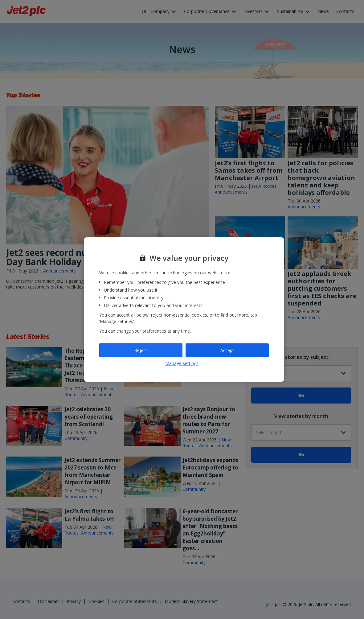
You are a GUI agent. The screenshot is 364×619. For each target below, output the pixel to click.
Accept (227, 350)
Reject (141, 350)
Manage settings (182, 363)
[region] (184, 310)
